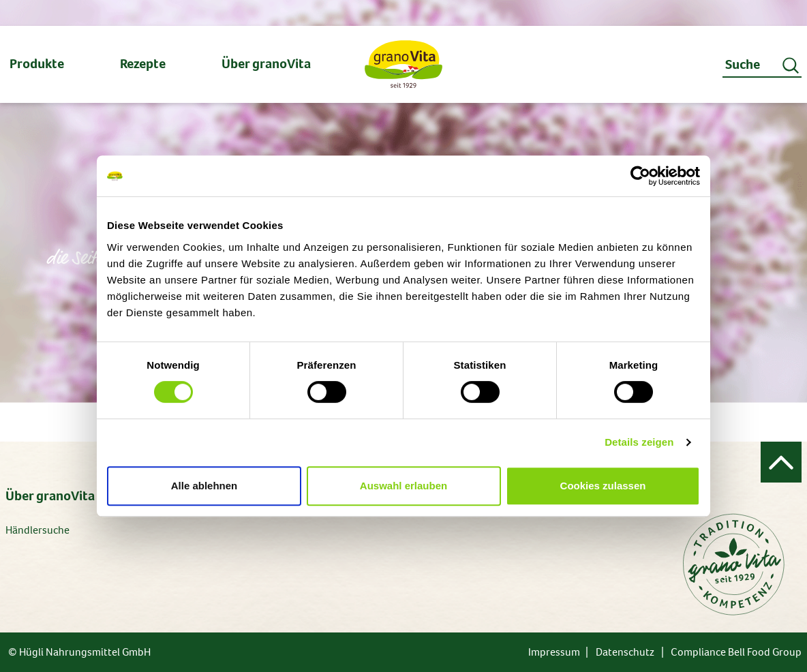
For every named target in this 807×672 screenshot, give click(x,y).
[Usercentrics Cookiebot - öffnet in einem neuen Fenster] (640, 176)
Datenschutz (625, 652)
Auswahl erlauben (403, 486)
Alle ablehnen (204, 486)
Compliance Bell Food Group (736, 652)
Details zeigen (639, 442)
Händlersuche (37, 530)
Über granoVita (50, 496)
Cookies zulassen (603, 486)
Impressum (554, 652)
